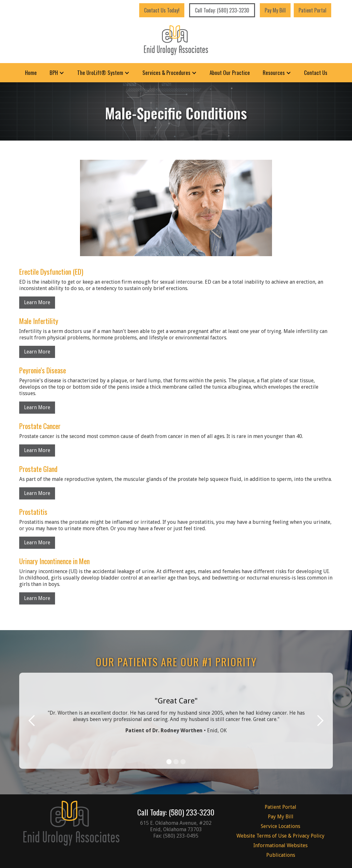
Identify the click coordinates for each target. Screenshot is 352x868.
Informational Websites (280, 845)
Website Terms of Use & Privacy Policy (280, 836)
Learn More (37, 302)
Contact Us (316, 73)
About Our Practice (230, 73)
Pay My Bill (275, 10)
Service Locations (280, 826)
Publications (281, 855)
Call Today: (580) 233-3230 (222, 10)
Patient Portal (312, 10)
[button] (57, 73)
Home (31, 73)
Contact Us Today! (162, 10)
